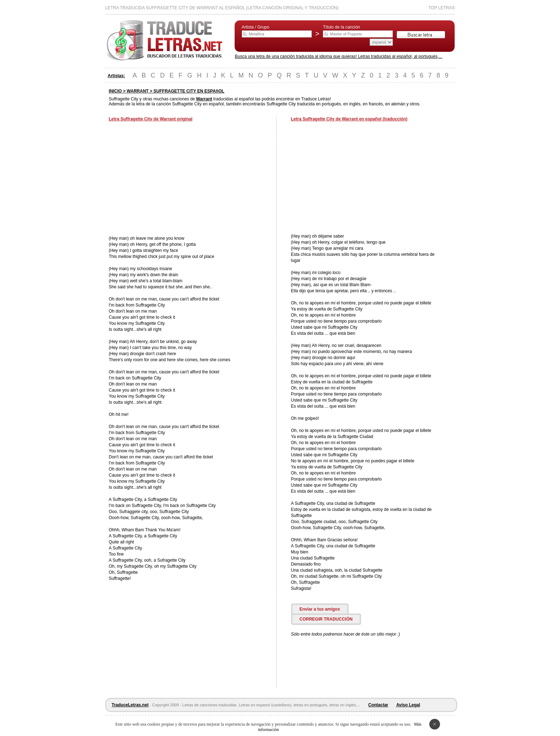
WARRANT (138, 91)
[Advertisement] (169, 179)
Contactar (378, 705)
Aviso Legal (408, 705)
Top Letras (441, 8)
